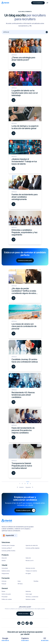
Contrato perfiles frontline (8, 551)
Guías (19, 581)
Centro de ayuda (6, 594)
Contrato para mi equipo (8, 545)
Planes (3, 591)
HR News (20, 584)
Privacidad (5, 597)
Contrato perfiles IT (7, 548)
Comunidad (5, 568)
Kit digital (28, 573)
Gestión (4, 561)
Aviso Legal (29, 594)
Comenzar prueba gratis (25, 260)
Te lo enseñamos (38, 3)
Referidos (28, 591)
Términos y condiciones (32, 597)
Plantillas (36, 581)
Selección (28, 558)
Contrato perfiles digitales (33, 548)
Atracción (4, 558)
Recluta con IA (30, 561)
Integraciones (5, 573)
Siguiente (29, 487)
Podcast (4, 584)
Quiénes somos (6, 571)
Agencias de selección (32, 545)
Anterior (20, 487)
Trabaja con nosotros (31, 571)
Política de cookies (7, 599)
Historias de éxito (30, 568)
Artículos (4, 581)
